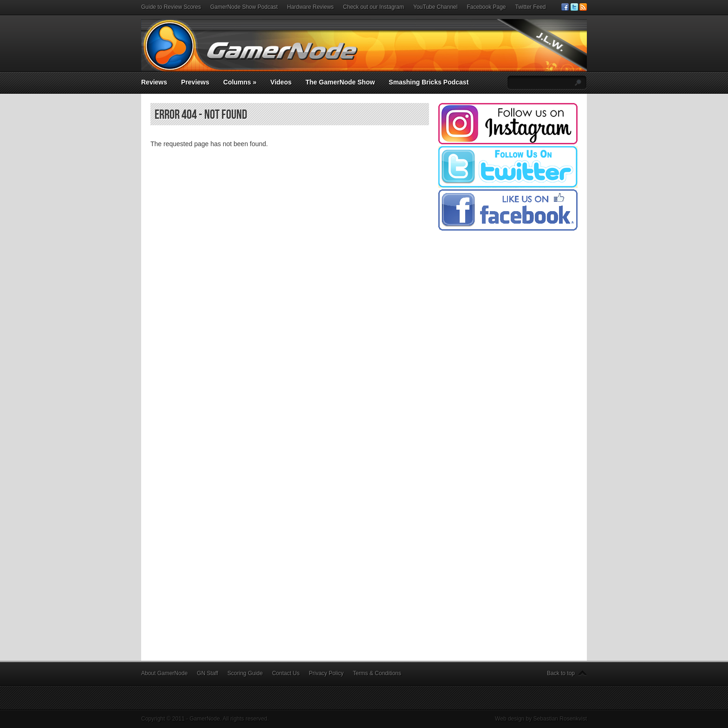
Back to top (561, 673)
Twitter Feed (531, 7)
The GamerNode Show (340, 82)
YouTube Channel (435, 7)
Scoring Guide (245, 673)
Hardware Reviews (310, 7)
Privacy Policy (326, 673)
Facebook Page (486, 7)
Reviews (154, 82)
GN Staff (208, 673)
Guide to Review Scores (171, 7)
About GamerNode (164, 673)
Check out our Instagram (374, 7)
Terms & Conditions (377, 673)
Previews (195, 82)
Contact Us (286, 673)
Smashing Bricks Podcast (429, 82)
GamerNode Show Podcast (244, 7)
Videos (281, 82)
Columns (240, 82)
